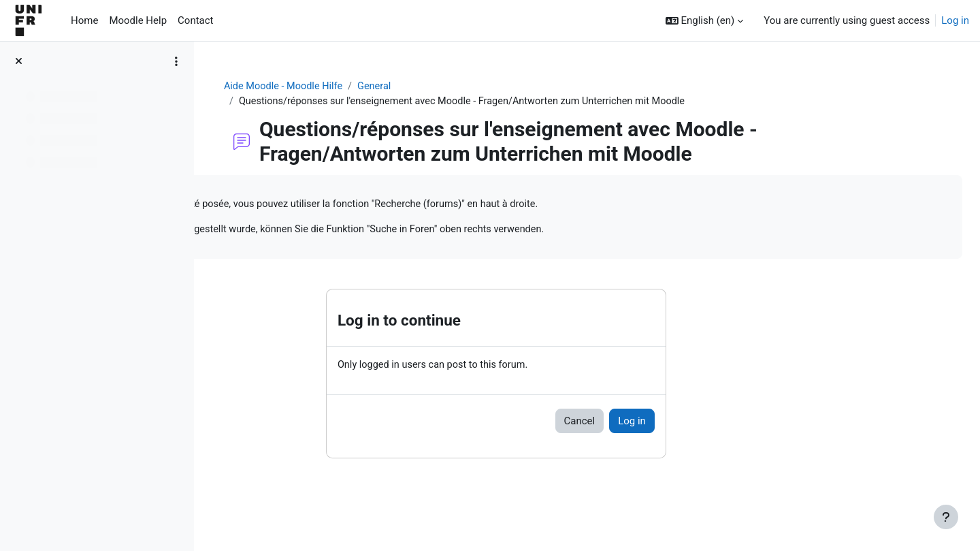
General (459, 86)
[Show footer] (946, 517)
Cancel (659, 424)
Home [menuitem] (84, 20)
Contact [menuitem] (195, 20)
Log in (955, 20)
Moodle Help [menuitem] (138, 20)
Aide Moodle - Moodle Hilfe (365, 86)
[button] (705, 21)
